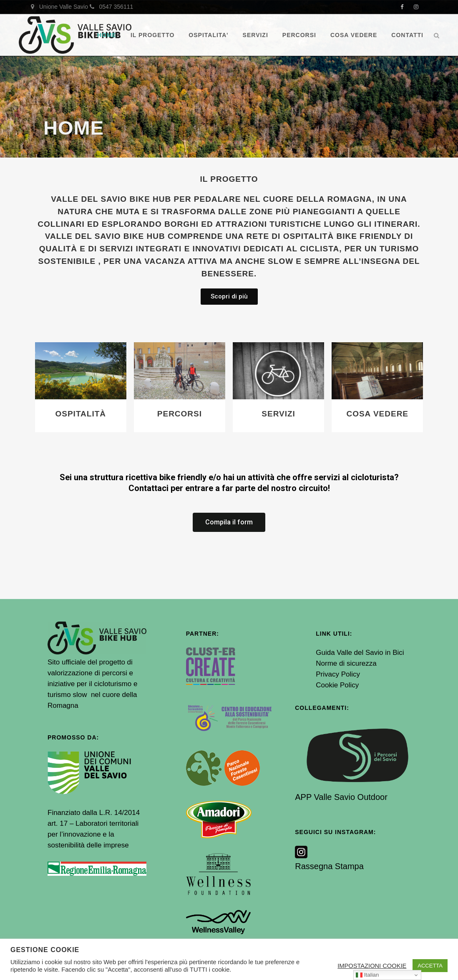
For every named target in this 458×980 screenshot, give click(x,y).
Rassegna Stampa (329, 866)
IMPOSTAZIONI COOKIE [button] (372, 966)
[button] (229, 297)
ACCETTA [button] (430, 966)
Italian (367, 975)
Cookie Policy (337, 685)
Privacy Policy (338, 674)
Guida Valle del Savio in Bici (360, 653)
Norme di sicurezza (346, 663)
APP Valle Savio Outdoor (341, 797)
